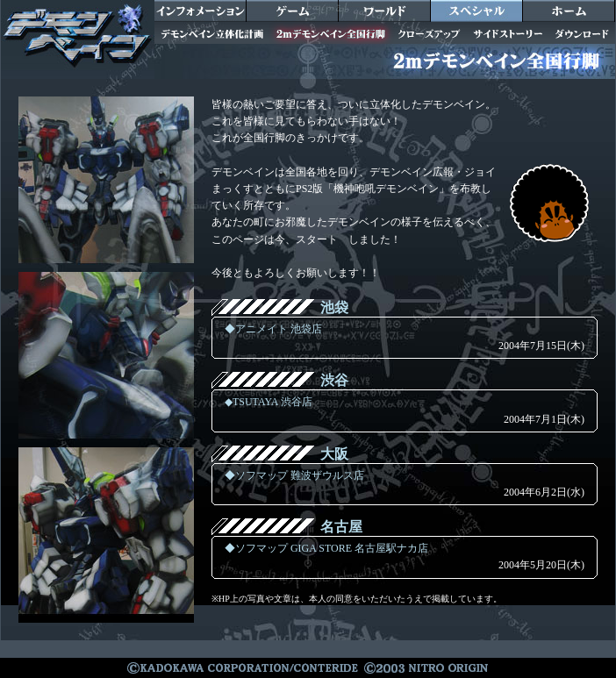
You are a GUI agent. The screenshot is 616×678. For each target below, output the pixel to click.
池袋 (334, 307)
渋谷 (334, 380)
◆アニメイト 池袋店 (273, 329)
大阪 (334, 454)
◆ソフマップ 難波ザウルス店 (294, 475)
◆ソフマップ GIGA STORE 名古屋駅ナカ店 (326, 548)
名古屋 (341, 527)
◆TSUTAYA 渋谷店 (269, 402)
